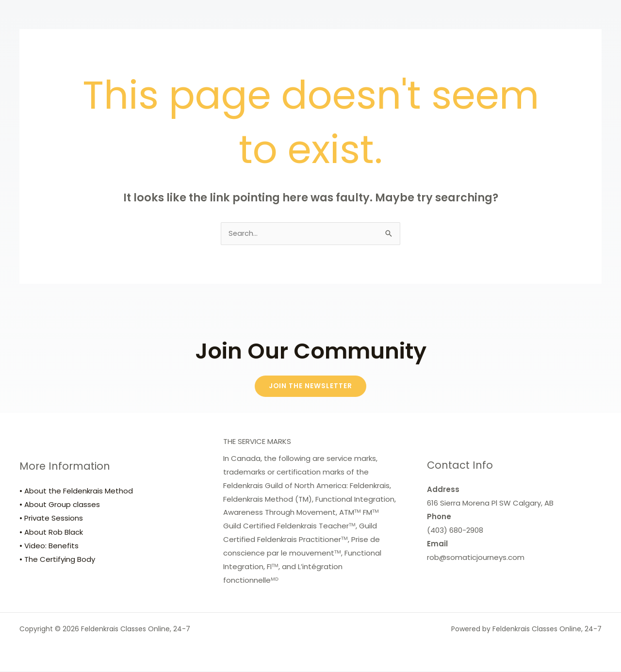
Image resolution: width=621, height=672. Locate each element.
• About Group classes (60, 506)
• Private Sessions (51, 519)
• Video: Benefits (49, 547)
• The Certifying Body (57, 560)
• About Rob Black (51, 533)
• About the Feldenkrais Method (76, 492)
